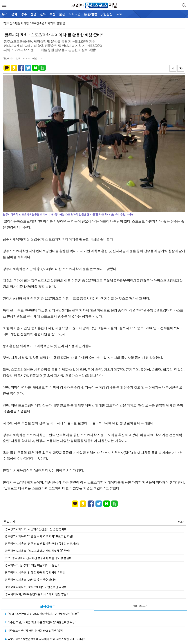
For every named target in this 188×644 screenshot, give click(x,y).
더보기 (181, 522)
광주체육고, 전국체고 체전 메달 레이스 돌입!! (32, 565)
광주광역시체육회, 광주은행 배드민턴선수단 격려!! (35, 587)
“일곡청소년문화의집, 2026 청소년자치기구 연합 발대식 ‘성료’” (42, 614)
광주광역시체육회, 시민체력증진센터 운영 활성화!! (35, 529)
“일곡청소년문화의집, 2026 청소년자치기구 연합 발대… (37, 23)
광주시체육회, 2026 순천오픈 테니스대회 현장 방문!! (37, 594)
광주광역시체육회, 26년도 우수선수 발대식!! (32, 580)
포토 (119, 14)
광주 (24, 14)
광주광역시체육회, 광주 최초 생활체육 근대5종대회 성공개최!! (42, 544)
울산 (62, 14)
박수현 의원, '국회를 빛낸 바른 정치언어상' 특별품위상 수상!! (41, 622)
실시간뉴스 (48, 606)
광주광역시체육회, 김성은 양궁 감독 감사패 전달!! (35, 572)
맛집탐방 (107, 14)
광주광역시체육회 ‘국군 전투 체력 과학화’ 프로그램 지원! (39, 536)
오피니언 (75, 14)
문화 (14, 14)
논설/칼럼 (91, 14)
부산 (53, 14)
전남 (33, 14)
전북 (43, 14)
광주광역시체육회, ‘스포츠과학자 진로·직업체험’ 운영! (37, 551)
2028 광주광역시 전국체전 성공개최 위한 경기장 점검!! (38, 558)
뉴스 (5, 14)
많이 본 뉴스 (140, 606)
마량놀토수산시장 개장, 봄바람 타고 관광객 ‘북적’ (34, 630)
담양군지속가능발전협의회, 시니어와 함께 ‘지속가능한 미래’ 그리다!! (45, 639)
